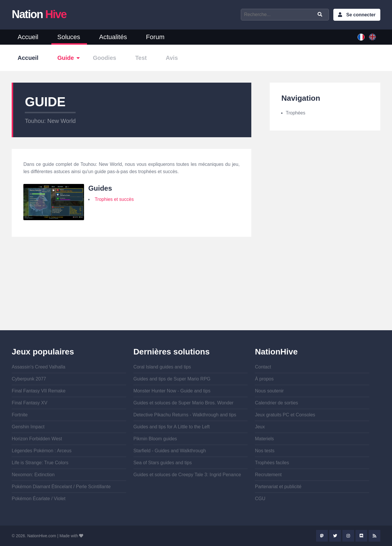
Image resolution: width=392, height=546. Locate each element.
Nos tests (265, 451)
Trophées (296, 113)
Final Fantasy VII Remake (39, 391)
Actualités (113, 37)
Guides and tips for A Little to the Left (172, 427)
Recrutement (268, 475)
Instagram (348, 536)
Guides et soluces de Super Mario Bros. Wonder (183, 403)
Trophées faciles (272, 463)
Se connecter (361, 15)
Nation (39, 14)
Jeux (260, 427)
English (372, 37)
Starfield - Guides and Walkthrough (170, 451)
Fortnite (20, 415)
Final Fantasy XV (29, 403)
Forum (155, 37)
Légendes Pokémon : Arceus (42, 451)
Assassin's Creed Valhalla (38, 367)
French (361, 37)
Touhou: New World (50, 121)
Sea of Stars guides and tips (163, 463)
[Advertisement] (131, 289)
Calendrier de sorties (276, 403)
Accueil (28, 37)
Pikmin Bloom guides (155, 439)
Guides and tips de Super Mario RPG (172, 379)
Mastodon (322, 536)
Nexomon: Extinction (33, 475)
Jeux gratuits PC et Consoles (285, 415)
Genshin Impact (28, 427)
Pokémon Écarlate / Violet (39, 499)
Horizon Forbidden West (37, 439)
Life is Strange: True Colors (40, 463)
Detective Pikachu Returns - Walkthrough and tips (185, 415)
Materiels (264, 439)
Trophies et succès (114, 199)
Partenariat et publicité (278, 487)
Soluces (69, 37)
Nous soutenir (269, 391)
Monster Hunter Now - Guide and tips (172, 391)
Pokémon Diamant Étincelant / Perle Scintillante (61, 487)
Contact (263, 367)
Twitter (335, 536)
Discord (361, 536)
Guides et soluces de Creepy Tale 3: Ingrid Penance (187, 475)
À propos (264, 379)
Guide (66, 58)
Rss (374, 536)
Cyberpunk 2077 (29, 379)
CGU (260, 499)
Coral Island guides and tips (162, 367)
